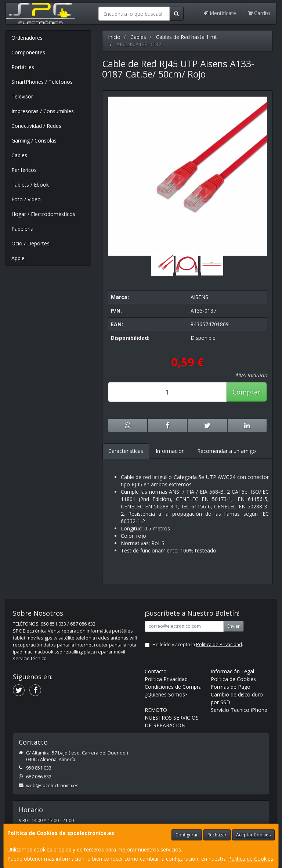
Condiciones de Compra (173, 687)
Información (170, 451)
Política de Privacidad (219, 644)
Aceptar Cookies (253, 835)
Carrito (259, 13)
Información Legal (232, 671)
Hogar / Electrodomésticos (43, 214)
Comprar (247, 392)
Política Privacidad (166, 679)
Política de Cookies (251, 859)
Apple (18, 258)
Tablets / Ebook (30, 185)
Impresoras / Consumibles (43, 111)
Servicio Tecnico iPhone (239, 710)
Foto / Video (26, 199)
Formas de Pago (231, 687)
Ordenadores (27, 38)
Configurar (187, 835)
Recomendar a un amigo (227, 451)
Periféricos (24, 170)
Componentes (28, 52)
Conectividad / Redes (36, 126)
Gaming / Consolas (34, 141)
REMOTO (156, 710)
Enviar (234, 626)
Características (126, 451)
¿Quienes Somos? (166, 694)
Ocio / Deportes (30, 243)
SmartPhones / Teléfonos (42, 82)
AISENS (199, 297)
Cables (19, 155)
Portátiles (23, 67)
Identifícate (220, 13)
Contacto (156, 671)
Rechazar (217, 835)
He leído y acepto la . (198, 644)
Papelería (22, 229)
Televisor (22, 96)
